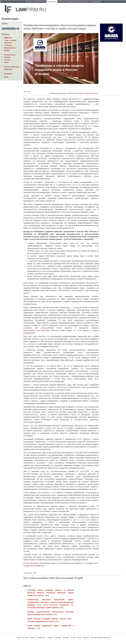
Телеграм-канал (96, 2)
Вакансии (78, 2)
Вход (6, 77)
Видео (7, 50)
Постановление (33, 563)
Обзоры (7, 57)
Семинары (69, 2)
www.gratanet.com (91, 93)
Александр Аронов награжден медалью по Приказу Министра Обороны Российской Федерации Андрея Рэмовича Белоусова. (51, 593)
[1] (73, 228)
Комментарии (52, 2)
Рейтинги (61, 2)
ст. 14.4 (58, 182)
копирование (30, 330)
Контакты (86, 2)
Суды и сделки (10, 40)
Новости (43, 2)
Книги (6, 62)
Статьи (7, 60)
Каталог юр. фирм (33, 2)
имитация (45, 330)
